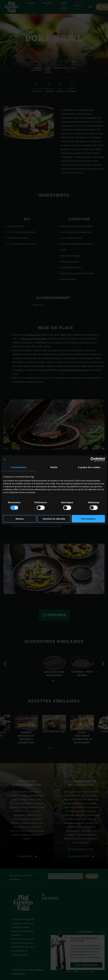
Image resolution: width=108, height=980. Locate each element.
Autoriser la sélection (54, 519)
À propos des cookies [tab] (89, 467)
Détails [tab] (54, 467)
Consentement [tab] (19, 467)
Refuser (20, 519)
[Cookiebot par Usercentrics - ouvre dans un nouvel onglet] (93, 459)
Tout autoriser (88, 519)
